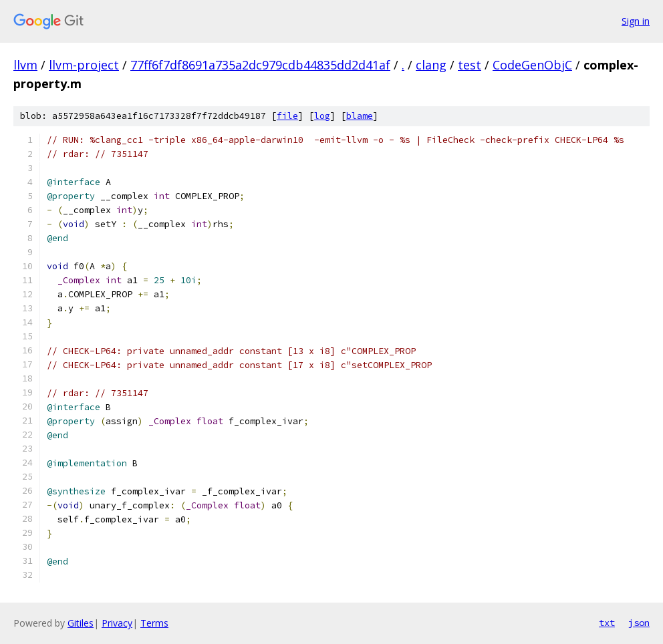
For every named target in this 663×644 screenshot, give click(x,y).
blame (360, 116)
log (322, 116)
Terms (154, 623)
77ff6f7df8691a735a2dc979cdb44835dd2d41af (260, 65)
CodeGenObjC (532, 65)
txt (607, 623)
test (470, 65)
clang (431, 65)
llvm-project (84, 65)
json (639, 623)
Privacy (117, 623)
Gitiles (81, 623)
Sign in (636, 21)
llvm (25, 65)
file (287, 116)
